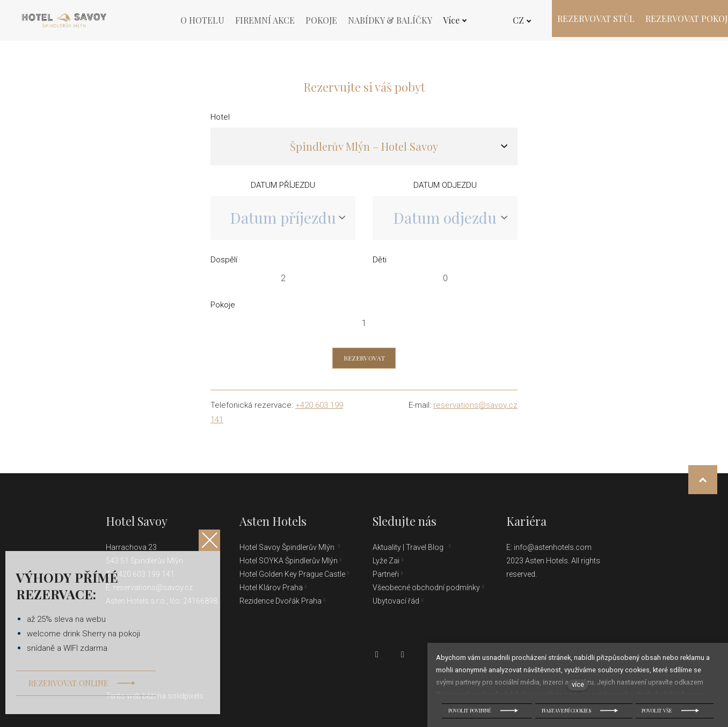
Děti (380, 263)
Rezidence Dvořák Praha (281, 601)
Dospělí (224, 263)
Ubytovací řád (396, 601)
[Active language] (517, 20)
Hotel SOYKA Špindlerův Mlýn (289, 561)
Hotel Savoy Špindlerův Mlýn (288, 547)
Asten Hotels (273, 521)
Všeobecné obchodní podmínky (426, 588)
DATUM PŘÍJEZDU (283, 189)
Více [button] (455, 20)
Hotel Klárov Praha (271, 588)
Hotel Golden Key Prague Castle (292, 574)
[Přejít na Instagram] (403, 655)
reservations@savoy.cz (475, 409)
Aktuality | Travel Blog (410, 547)
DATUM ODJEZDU (445, 189)
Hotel (220, 121)
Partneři (386, 574)
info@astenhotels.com (553, 547)
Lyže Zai (386, 561)
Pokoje (223, 309)
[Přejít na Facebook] (377, 655)
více (578, 684)
